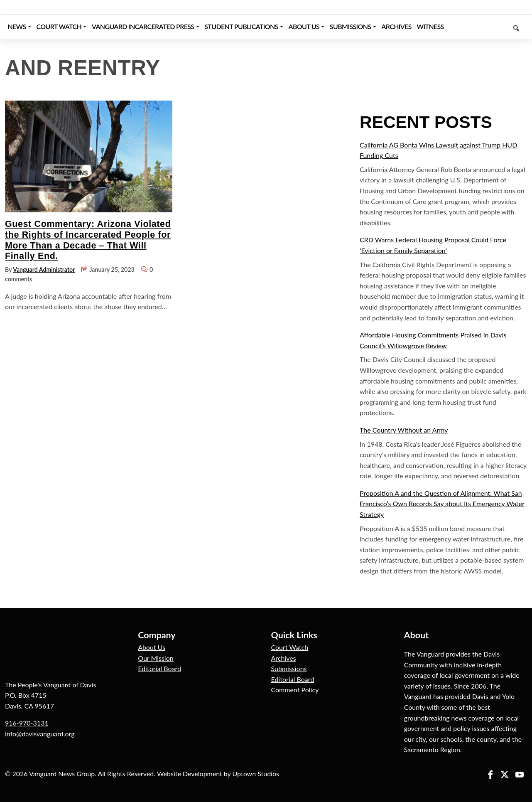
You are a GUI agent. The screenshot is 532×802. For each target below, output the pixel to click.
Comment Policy (295, 690)
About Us (152, 647)
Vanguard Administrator (44, 269)
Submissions (289, 668)
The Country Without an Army (404, 430)
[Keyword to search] (487, 27)
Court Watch (290, 647)
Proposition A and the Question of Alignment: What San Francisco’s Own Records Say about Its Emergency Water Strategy (442, 504)
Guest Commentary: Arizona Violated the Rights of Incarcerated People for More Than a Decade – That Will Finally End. (88, 240)
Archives (284, 658)
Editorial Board (159, 668)
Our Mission (156, 658)
